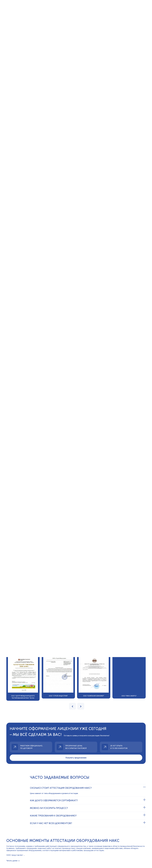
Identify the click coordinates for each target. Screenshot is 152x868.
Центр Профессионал (76, 850)
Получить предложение (76, 689)
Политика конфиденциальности (20, 834)
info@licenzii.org (15, 822)
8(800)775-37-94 (16, 817)
